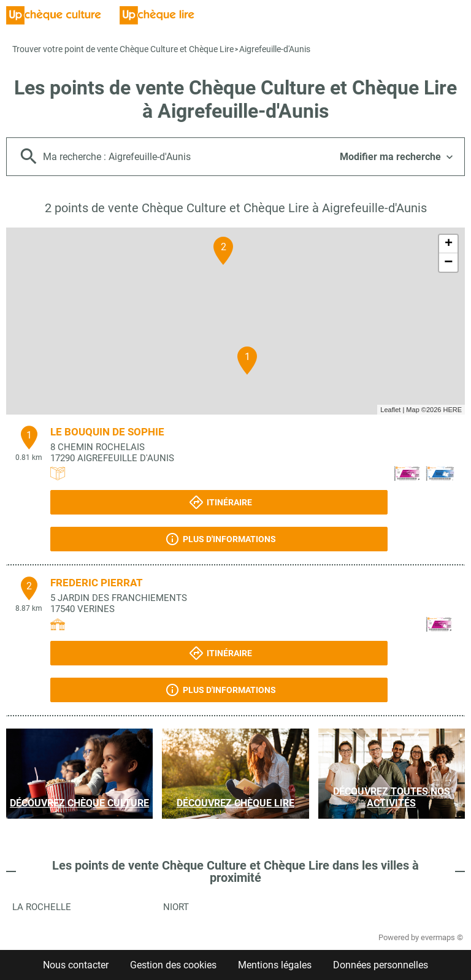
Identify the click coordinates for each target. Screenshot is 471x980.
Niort (176, 907)
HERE (452, 410)
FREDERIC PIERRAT (97, 583)
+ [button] (449, 244)
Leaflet (390, 410)
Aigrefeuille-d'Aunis (275, 49)
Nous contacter (76, 965)
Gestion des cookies (173, 965)
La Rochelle (42, 907)
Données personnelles (381, 965)
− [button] (448, 262)
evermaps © (442, 937)
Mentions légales (275, 965)
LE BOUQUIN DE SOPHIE (107, 432)
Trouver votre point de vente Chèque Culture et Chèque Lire (123, 49)
